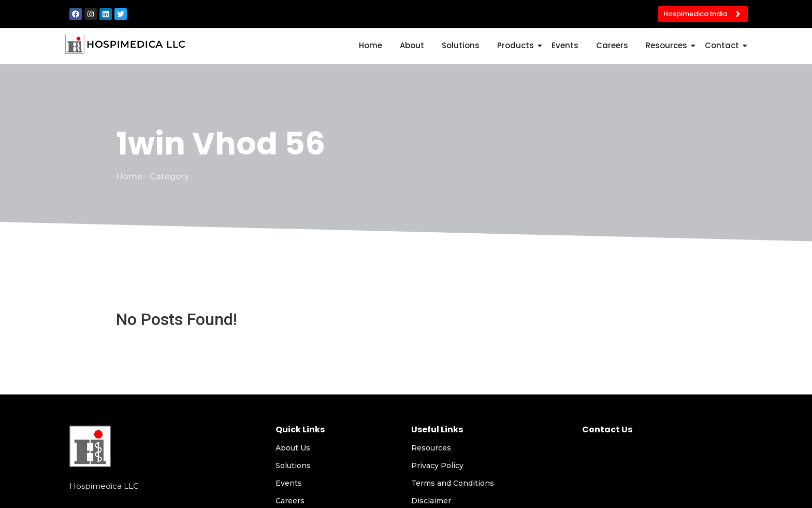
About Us (293, 448)
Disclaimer (431, 501)
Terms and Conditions (453, 483)
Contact (724, 45)
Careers (612, 45)
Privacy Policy (437, 465)
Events (565, 45)
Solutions (461, 45)
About (412, 45)
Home (371, 45)
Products (517, 45)
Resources (668, 45)
